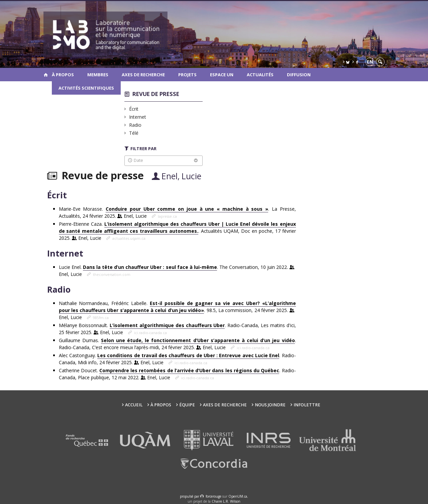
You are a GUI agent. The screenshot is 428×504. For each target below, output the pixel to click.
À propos (63, 75)
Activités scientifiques (86, 88)
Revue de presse (156, 94)
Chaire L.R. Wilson (226, 501)
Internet (138, 117)
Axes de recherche (143, 75)
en (370, 62)
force (213, 496)
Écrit (134, 109)
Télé (134, 133)
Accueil (134, 405)
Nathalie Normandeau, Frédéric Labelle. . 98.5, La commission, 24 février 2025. (177, 310)
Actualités (260, 75)
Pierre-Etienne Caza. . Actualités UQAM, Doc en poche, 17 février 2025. (177, 231)
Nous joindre (270, 405)
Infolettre (307, 405)
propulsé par (190, 496)
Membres (98, 75)
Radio (135, 125)
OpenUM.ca (238, 496)
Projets (187, 75)
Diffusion (299, 75)
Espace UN (222, 75)
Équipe (187, 405)
